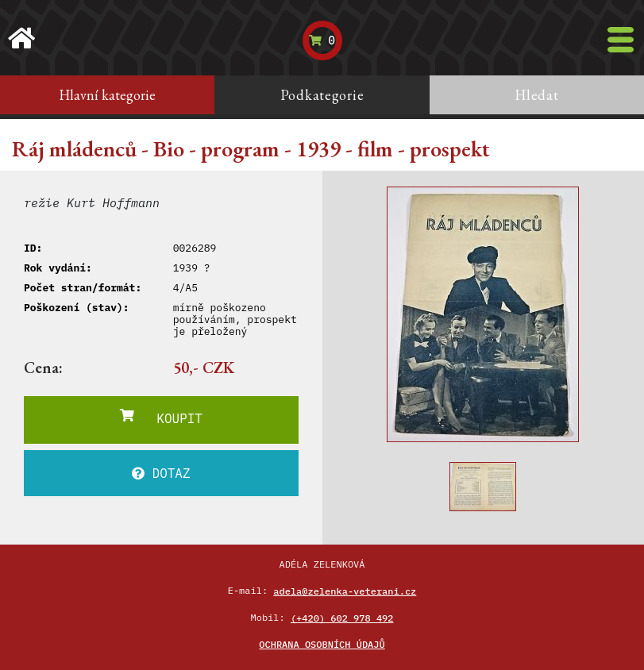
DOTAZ (161, 473)
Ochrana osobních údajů (322, 644)
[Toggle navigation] (621, 40)
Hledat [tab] (536, 95)
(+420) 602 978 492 (342, 618)
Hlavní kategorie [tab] (107, 95)
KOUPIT (161, 418)
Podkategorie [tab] (322, 95)
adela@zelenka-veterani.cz (345, 591)
